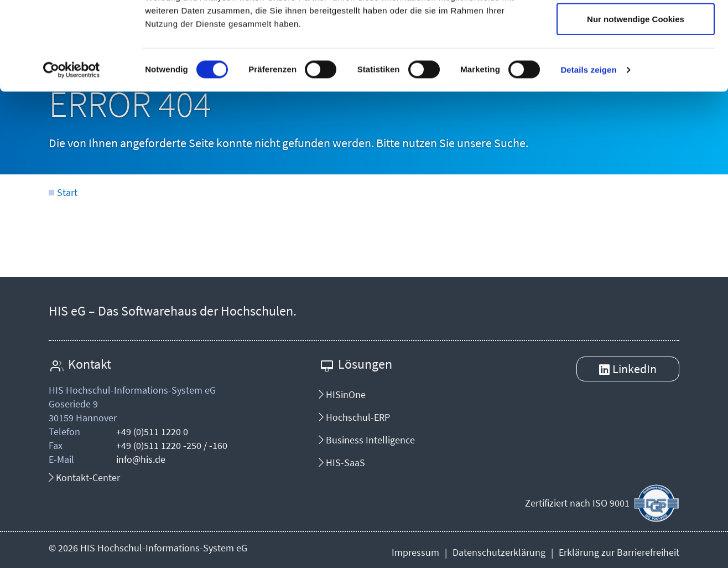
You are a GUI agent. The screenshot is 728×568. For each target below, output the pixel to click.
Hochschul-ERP (354, 417)
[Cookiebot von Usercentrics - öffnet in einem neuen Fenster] (72, 153)
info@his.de (141, 459)
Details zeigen (588, 153)
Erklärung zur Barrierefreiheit (619, 552)
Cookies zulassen (636, 29)
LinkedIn (635, 369)
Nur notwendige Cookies (636, 102)
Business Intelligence (367, 440)
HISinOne (342, 394)
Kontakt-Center (84, 477)
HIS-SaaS (342, 463)
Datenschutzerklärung (499, 552)
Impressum (415, 552)
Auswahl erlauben (636, 66)
